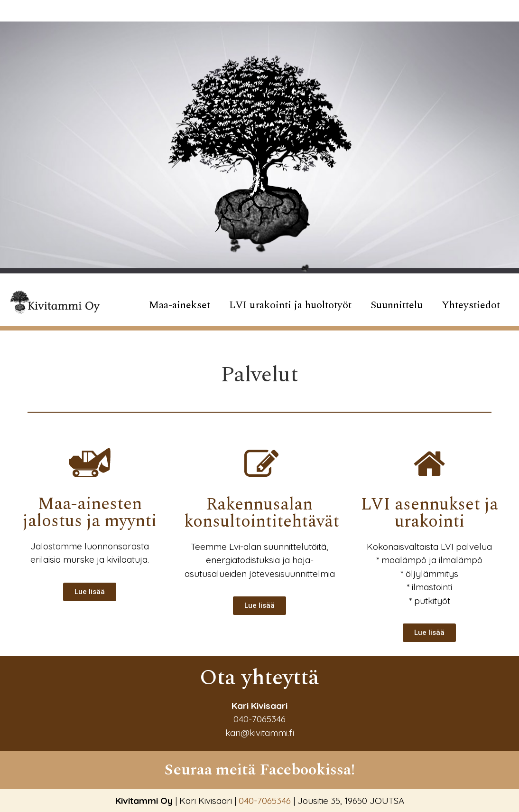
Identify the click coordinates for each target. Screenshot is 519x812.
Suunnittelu (397, 305)
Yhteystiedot (471, 305)
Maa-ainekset (180, 305)
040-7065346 (259, 719)
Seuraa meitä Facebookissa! (260, 770)
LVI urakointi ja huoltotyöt (290, 305)
